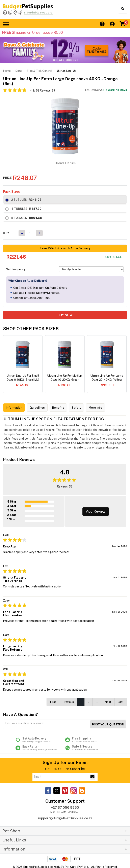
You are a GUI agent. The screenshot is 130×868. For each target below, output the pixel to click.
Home (7, 71)
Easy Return (40, 747)
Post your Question (108, 724)
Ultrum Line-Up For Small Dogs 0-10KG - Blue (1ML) (23, 378)
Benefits (63, 408)
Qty (6, 233)
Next (108, 701)
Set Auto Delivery (40, 739)
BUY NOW (65, 315)
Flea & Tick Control (40, 71)
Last (121, 701)
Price (7, 178)
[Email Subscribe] (92, 776)
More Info (104, 408)
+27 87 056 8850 (65, 807)
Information (15, 408)
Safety (83, 408)
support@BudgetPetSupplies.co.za (65, 817)
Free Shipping (90, 739)
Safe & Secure (90, 747)
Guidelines (41, 408)
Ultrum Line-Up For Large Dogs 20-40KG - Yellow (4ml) (107, 378)
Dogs (19, 71)
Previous (68, 701)
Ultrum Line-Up (67, 71)
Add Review (96, 511)
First (53, 701)
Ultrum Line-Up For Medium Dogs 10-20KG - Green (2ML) (65, 378)
